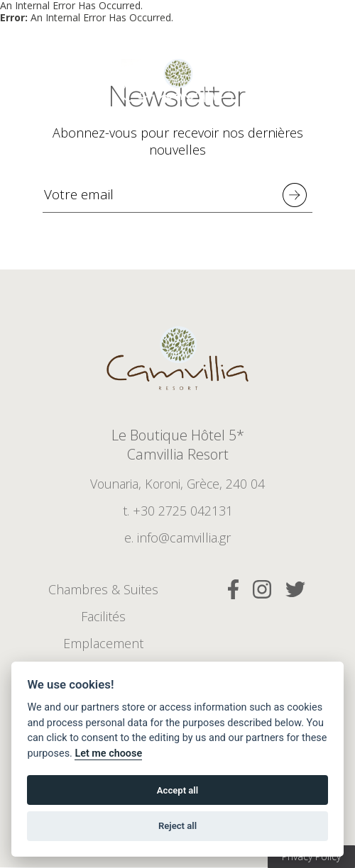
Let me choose (108, 753)
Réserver (176, 24)
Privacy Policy (311, 856)
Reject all (177, 826)
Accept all (177, 790)
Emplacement (103, 644)
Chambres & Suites (103, 590)
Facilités (103, 617)
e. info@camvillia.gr (177, 538)
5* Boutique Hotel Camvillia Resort (177, 85)
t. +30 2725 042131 (178, 511)
